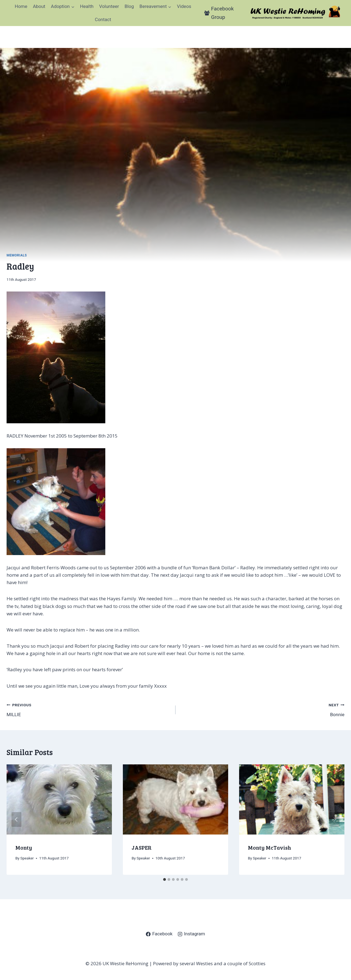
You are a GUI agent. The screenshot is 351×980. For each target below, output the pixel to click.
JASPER (142, 847)
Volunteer (109, 6)
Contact (103, 19)
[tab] (165, 879)
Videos (184, 6)
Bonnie (262, 709)
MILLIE (89, 709)
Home (21, 6)
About (39, 6)
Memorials (17, 255)
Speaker (27, 858)
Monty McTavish (270, 847)
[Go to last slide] (16, 819)
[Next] (335, 819)
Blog (129, 6)
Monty (24, 847)
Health (87, 6)
